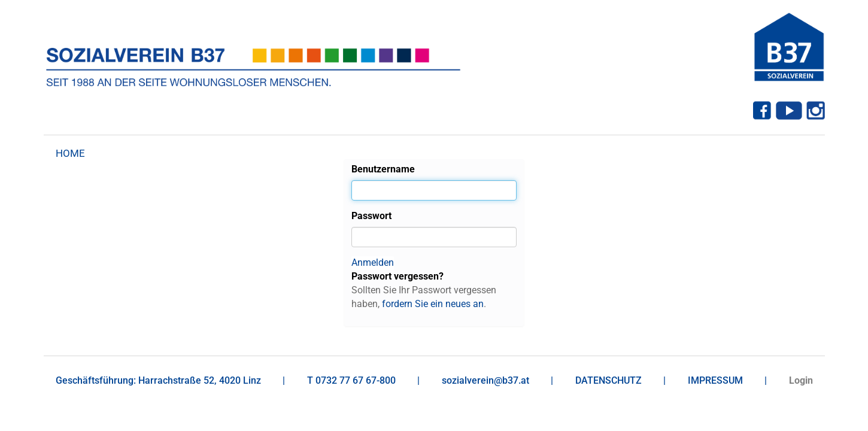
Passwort (371, 216)
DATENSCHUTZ (608, 380)
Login (801, 380)
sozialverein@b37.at (485, 380)
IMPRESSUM (715, 380)
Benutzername (383, 169)
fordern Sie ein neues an (433, 304)
